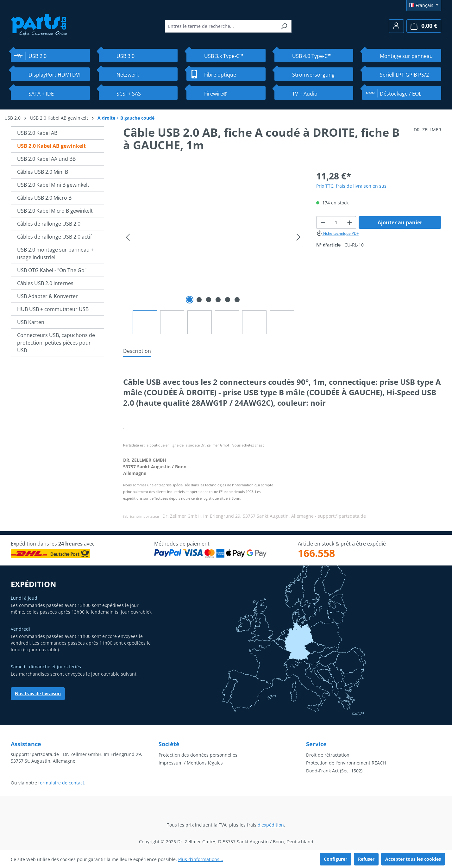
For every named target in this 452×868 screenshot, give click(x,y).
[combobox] (221, 26)
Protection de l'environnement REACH (346, 763)
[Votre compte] (396, 26)
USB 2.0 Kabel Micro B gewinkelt (55, 211)
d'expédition (271, 825)
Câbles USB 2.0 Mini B (43, 172)
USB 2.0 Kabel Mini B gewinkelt (53, 185)
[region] (213, 252)
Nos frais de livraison (38, 693)
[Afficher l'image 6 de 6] (237, 300)
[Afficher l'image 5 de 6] (228, 300)
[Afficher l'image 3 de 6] (209, 300)
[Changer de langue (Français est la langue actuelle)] (424, 5)
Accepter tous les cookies (413, 859)
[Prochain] (298, 237)
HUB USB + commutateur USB (53, 309)
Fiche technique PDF (337, 233)
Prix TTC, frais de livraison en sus (351, 186)
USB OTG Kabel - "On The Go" (52, 270)
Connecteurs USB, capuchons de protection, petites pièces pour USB (56, 343)
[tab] (137, 351)
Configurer (336, 859)
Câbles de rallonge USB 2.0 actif (54, 237)
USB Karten (31, 322)
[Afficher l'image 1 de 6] (190, 300)
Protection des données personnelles (198, 755)
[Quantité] (336, 222)
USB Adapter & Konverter (47, 296)
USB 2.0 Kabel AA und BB (46, 159)
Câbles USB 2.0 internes (45, 283)
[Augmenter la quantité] (350, 222)
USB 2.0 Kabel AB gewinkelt (51, 146)
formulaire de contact (61, 783)
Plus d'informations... (201, 859)
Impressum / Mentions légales (191, 763)
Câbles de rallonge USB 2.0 (49, 224)
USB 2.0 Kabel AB (37, 133)
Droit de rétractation (328, 755)
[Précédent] (128, 237)
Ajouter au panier (400, 222)
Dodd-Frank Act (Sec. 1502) (334, 771)
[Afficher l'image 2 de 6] (199, 300)
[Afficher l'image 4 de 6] (218, 300)
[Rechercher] (284, 26)
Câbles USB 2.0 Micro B (44, 198)
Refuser (366, 859)
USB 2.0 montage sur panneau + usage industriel (55, 253)
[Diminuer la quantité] (323, 222)
